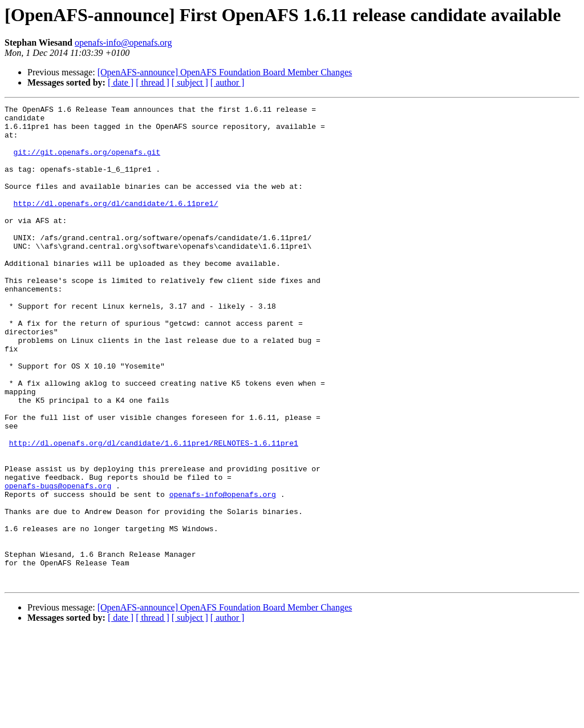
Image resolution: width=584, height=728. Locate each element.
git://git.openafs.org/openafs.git (87, 162)
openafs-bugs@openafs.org (58, 563)
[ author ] (228, 82)
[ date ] (121, 82)
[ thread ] (153, 82)
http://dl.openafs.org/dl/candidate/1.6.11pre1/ (116, 224)
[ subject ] (190, 82)
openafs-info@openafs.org (123, 43)
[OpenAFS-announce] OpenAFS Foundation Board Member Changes (225, 72)
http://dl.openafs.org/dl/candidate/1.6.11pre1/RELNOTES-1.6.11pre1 (154, 511)
